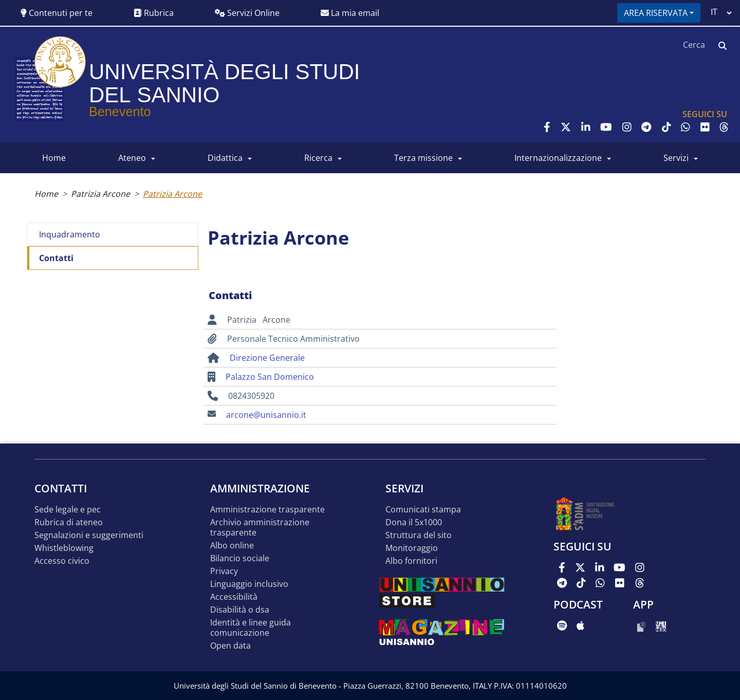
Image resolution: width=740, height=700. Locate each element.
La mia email (350, 13)
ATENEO (132, 158)
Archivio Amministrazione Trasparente (260, 528)
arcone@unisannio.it (266, 415)
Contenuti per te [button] (57, 13)
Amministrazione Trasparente (267, 510)
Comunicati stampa (423, 510)
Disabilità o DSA (240, 610)
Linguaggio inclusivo (249, 584)
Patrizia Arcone (100, 194)
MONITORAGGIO (412, 548)
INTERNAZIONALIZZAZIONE (558, 158)
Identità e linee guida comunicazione (251, 628)
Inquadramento (70, 234)
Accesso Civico (62, 561)
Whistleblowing (64, 548)
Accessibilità (234, 597)
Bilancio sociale (240, 558)
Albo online (232, 546)
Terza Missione (423, 158)
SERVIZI (676, 158)
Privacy (224, 571)
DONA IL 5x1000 (414, 522)
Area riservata (656, 13)
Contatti (56, 258)
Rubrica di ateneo (69, 522)
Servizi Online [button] (247, 13)
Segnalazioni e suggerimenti (89, 535)
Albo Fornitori (411, 561)
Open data (230, 646)
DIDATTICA (225, 158)
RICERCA (318, 158)
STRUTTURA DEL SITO (419, 535)
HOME (54, 158)
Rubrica (154, 13)
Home (46, 194)
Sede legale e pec (68, 510)
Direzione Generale (267, 358)
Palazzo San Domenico (270, 377)
